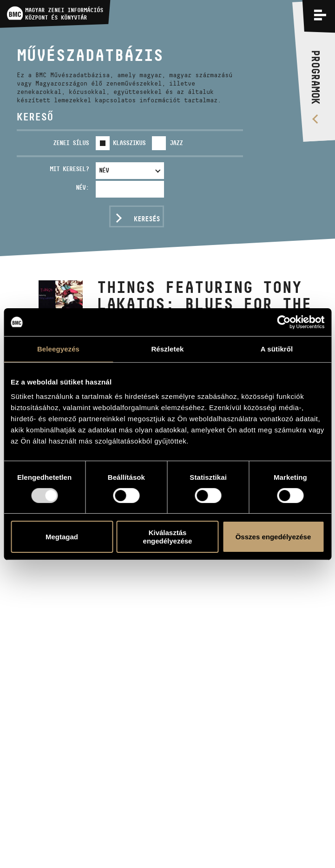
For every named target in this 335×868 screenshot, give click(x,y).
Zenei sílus (71, 143)
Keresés (147, 219)
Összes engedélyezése (273, 537)
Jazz (176, 143)
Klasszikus (129, 143)
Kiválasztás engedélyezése (168, 537)
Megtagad (62, 537)
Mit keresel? (69, 169)
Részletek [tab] (167, 348)
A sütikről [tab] (277, 348)
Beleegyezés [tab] (58, 348)
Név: (82, 187)
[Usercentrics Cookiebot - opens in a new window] (284, 322)
